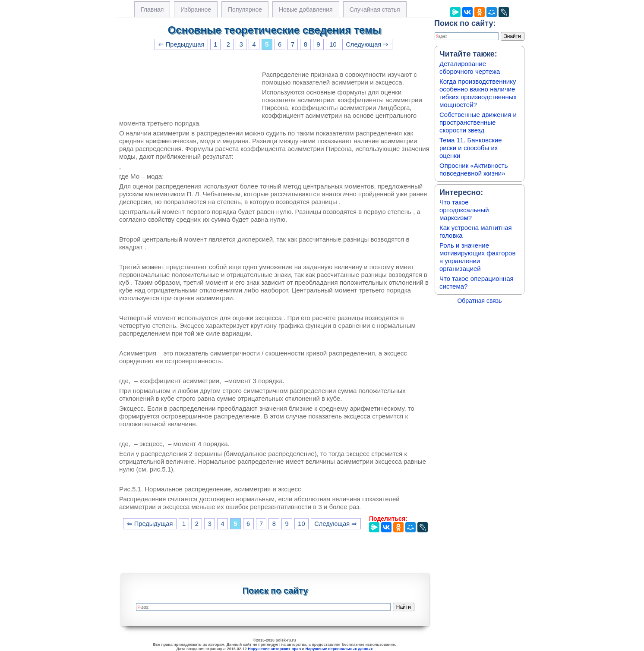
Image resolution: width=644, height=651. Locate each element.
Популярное (245, 9)
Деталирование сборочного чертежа (470, 68)
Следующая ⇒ (367, 44)
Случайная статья (375, 9)
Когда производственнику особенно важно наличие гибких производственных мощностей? (478, 93)
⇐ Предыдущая (182, 44)
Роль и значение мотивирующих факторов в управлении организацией (477, 257)
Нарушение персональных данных (339, 649)
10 (333, 44)
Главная (152, 9)
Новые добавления (306, 9)
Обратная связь (479, 301)
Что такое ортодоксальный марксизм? (464, 210)
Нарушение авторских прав (274, 649)
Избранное (196, 9)
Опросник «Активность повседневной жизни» (474, 169)
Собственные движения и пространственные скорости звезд (478, 122)
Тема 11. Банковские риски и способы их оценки (471, 148)
